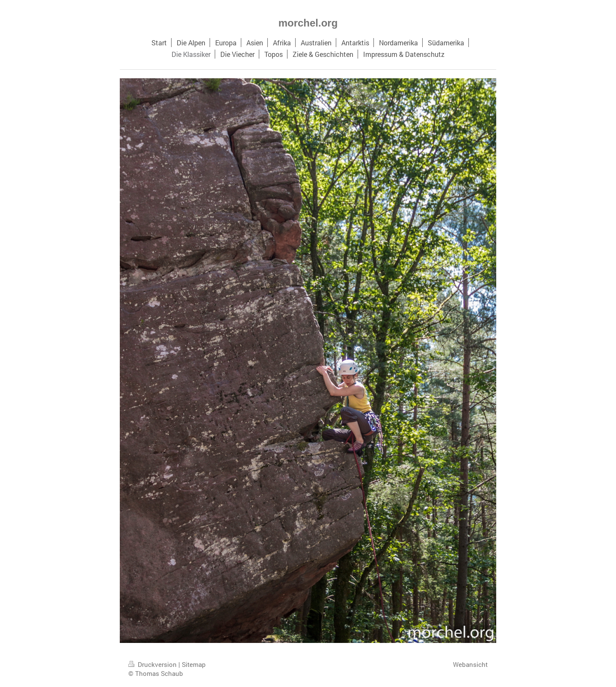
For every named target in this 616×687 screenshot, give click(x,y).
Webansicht (470, 664)
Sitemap (194, 664)
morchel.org (308, 23)
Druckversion (153, 664)
